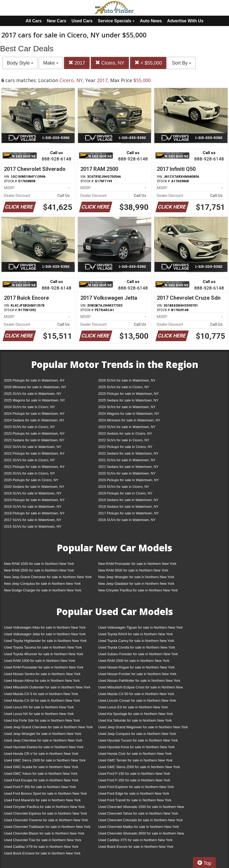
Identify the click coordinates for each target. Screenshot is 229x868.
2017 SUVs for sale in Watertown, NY (33, 520)
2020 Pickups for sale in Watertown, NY (129, 480)
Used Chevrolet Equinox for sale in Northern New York (46, 813)
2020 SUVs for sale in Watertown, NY (127, 473)
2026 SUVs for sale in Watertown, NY (127, 380)
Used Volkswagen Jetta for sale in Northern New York (45, 634)
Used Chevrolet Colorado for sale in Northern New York (141, 820)
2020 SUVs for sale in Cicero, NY (29, 473)
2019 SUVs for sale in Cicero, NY (124, 487)
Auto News (151, 21)
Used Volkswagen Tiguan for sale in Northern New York (141, 627)
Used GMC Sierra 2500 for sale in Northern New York (139, 767)
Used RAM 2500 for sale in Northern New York (134, 661)
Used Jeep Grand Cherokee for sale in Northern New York (48, 727)
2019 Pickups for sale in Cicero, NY (125, 493)
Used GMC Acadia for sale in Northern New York (41, 767)
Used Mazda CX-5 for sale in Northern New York (41, 694)
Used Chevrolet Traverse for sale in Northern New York (46, 820)
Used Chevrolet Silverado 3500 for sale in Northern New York (141, 834)
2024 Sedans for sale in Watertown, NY (34, 420)
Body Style (20, 63)
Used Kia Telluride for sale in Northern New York (135, 720)
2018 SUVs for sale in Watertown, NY (33, 507)
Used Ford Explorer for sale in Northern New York (136, 787)
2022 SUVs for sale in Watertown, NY (33, 447)
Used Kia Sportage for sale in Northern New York (136, 714)
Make (51, 63)
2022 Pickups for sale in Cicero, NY (125, 447)
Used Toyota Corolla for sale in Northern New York (137, 647)
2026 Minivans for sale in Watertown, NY (35, 387)
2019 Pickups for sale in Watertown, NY (34, 500)
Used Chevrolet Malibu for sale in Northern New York (139, 827)
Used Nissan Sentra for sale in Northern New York (42, 674)
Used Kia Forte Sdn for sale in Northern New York (42, 720)
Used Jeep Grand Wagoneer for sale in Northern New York (143, 727)
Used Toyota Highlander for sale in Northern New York (45, 641)
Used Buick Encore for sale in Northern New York (136, 847)
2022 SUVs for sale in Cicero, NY (124, 440)
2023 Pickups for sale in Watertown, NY (34, 433)
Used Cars (82, 21)
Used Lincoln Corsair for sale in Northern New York (137, 700)
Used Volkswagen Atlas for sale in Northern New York (45, 627)
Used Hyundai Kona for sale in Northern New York (136, 747)
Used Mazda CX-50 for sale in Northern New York (136, 694)
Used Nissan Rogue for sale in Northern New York (136, 667)
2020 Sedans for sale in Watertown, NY (34, 487)
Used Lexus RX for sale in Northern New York (39, 707)
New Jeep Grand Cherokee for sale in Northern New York (48, 577)
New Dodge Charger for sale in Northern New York (43, 590)
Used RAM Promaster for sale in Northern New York (44, 667)
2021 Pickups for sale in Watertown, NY (34, 467)
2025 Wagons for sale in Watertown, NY (34, 400)
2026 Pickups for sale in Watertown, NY (34, 380)
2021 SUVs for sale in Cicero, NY (29, 460)
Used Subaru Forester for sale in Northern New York (138, 654)
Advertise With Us (185, 21)
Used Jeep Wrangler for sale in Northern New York (43, 734)
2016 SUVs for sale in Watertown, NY (127, 520)
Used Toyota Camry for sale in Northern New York (136, 641)
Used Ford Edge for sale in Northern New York (134, 793)
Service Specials (116, 21)
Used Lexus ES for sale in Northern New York (133, 707)
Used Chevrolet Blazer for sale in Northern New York (44, 833)
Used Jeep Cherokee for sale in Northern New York (43, 740)
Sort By (182, 63)
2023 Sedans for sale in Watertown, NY (34, 440)
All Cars (33, 21)
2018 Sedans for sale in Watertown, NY (128, 507)
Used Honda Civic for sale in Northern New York (135, 754)
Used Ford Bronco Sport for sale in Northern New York (46, 793)
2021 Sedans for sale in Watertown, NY (128, 467)
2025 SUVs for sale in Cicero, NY (124, 387)
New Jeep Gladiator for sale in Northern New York (136, 584)
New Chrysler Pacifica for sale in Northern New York (138, 590)
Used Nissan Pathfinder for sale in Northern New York (139, 681)
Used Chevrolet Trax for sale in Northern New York (43, 840)
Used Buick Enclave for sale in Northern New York (42, 853)
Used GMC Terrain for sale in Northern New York (135, 760)
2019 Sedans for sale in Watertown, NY (128, 500)
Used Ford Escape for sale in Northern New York (41, 780)
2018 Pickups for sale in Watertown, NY (34, 513)
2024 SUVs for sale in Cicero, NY (29, 407)
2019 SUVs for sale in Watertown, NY (33, 493)
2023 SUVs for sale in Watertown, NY (127, 427)
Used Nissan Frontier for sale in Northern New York (137, 674)
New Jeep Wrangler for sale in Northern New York (136, 577)
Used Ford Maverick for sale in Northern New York (42, 800)
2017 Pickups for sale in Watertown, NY (129, 513)
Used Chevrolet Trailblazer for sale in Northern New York (47, 827)
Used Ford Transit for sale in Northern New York (135, 800)
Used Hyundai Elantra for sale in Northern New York (44, 747)
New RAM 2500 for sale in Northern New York (39, 570)
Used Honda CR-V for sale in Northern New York (41, 754)
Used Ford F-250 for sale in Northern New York (134, 780)
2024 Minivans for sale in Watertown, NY (129, 420)
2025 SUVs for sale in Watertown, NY (33, 394)
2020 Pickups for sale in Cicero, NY (31, 480)
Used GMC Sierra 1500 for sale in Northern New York (45, 760)
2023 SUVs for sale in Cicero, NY (29, 427)
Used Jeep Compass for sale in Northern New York (137, 734)
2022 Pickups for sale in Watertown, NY (34, 453)
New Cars (57, 21)
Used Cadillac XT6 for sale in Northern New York (41, 847)
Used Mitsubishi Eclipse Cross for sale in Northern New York (141, 688)
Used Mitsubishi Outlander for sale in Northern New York (47, 687)
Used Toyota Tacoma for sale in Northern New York (43, 647)
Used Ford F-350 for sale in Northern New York (40, 787)
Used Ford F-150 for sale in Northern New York (134, 774)
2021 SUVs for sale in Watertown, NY (127, 460)
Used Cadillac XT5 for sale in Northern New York (135, 840)
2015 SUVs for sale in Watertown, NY (33, 526)
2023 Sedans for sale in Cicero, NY (125, 433)
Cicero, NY (110, 63)
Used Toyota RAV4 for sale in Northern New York (135, 634)
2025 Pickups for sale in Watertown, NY (129, 394)
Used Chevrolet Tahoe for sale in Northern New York (138, 813)
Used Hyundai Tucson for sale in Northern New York (138, 740)
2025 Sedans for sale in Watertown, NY (128, 400)
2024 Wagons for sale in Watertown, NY (129, 414)
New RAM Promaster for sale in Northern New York (137, 564)
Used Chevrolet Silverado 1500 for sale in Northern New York (141, 808)
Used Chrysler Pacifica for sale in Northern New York (44, 807)
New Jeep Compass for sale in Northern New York (42, 584)
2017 (77, 63)
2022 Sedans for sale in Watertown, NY (128, 453)
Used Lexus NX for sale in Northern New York (39, 714)
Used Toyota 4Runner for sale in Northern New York (44, 654)
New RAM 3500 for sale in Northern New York (133, 570)
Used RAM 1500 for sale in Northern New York (40, 661)
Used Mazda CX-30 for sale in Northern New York (42, 700)
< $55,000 (148, 63)
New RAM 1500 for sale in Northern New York (39, 564)
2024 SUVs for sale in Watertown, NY (127, 407)
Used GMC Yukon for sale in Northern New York (41, 774)
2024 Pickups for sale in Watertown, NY (34, 414)
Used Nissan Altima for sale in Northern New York (42, 681)
